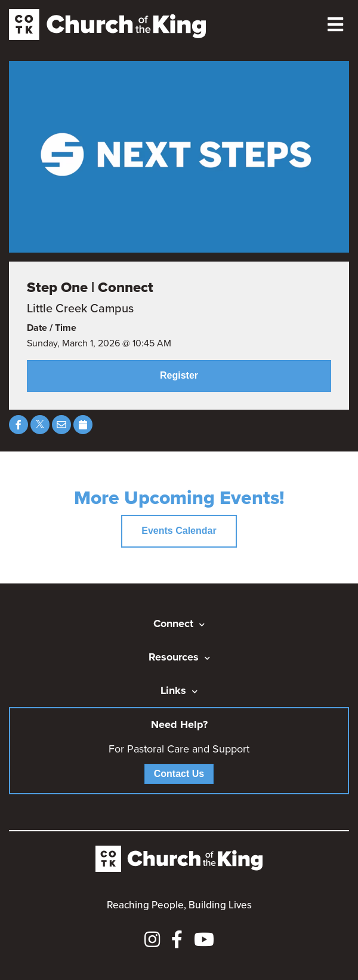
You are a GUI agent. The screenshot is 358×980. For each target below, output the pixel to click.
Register (179, 375)
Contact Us (179, 774)
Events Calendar (179, 531)
